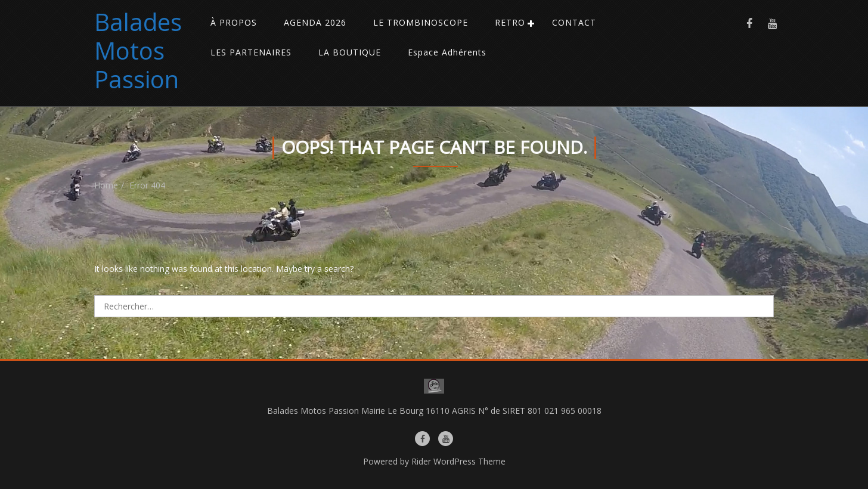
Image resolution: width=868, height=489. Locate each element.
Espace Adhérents (447, 52)
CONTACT (574, 22)
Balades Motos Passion (138, 50)
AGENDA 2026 (315, 22)
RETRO (510, 22)
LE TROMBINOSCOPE (421, 22)
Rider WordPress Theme (458, 461)
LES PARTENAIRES (251, 52)
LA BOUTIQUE (350, 52)
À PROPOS (234, 22)
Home (106, 185)
